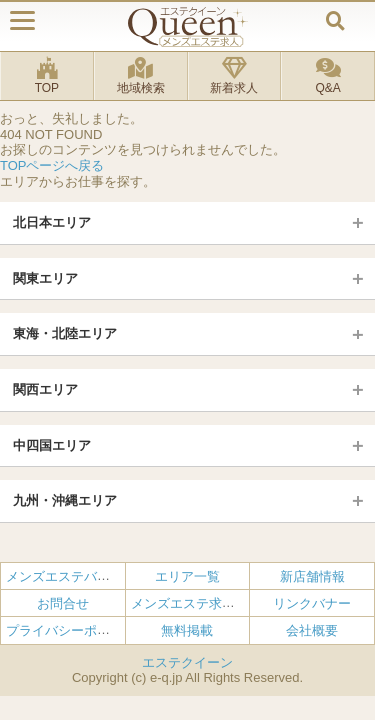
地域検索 (141, 76)
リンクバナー (312, 603)
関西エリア (45, 389)
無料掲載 (187, 630)
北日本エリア (52, 222)
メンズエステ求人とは (196, 603)
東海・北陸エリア (65, 333)
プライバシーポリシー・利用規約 (103, 630)
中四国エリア (52, 445)
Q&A (328, 76)
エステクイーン (187, 662)
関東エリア (45, 278)
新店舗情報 (312, 576)
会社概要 (312, 630)
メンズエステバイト (64, 576)
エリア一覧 (187, 576)
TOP (47, 76)
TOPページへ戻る (52, 165)
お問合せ (63, 603)
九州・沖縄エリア (65, 500)
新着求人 (235, 76)
